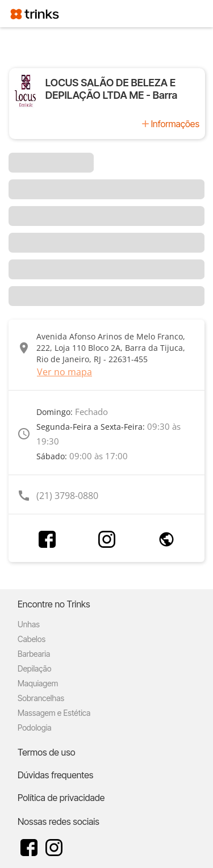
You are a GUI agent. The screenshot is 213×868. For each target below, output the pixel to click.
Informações (175, 124)
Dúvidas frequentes (55, 775)
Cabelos (32, 639)
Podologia (35, 727)
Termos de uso (47, 752)
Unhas (29, 624)
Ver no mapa (64, 372)
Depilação (34, 668)
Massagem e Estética (54, 713)
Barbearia (34, 654)
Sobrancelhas (41, 698)
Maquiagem (38, 683)
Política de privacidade (61, 798)
